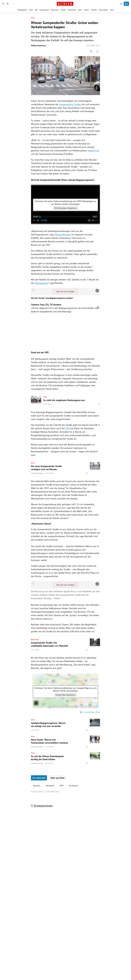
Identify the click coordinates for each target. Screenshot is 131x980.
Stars (112, 10)
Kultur (87, 10)
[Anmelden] (121, 4)
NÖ (36, 10)
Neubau (37, 786)
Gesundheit (103, 10)
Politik (63, 10)
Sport (80, 10)
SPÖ (67, 428)
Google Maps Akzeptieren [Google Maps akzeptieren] (65, 695)
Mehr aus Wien (58, 778)
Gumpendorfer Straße (70, 104)
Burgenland (44, 10)
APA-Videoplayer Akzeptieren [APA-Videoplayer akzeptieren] (65, 208)
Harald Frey (93, 151)
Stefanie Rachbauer (39, 46)
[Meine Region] (8, 4)
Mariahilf (50, 786)
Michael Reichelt (63, 235)
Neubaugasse (41, 283)
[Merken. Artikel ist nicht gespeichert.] (97, 52)
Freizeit (94, 10)
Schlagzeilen (22, 10)
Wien (31, 10)
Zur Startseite (39, 778)
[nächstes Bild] (98, 307)
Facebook (73, 786)
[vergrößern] (97, 59)
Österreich (55, 10)
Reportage (35, 639)
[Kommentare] (91, 52)
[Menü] (3, 4)
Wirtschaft (72, 10)
